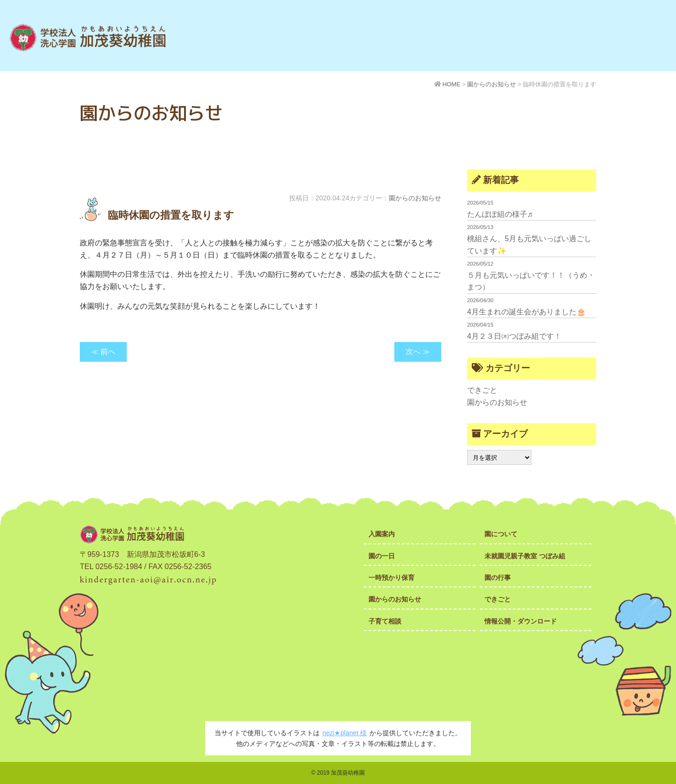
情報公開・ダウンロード (521, 621)
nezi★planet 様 (345, 733)
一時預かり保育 (392, 578)
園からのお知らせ (415, 198)
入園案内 (382, 534)
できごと (482, 390)
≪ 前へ (103, 352)
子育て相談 (385, 621)
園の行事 (498, 578)
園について (501, 534)
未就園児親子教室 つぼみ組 (525, 556)
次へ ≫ (418, 352)
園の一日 (382, 556)
